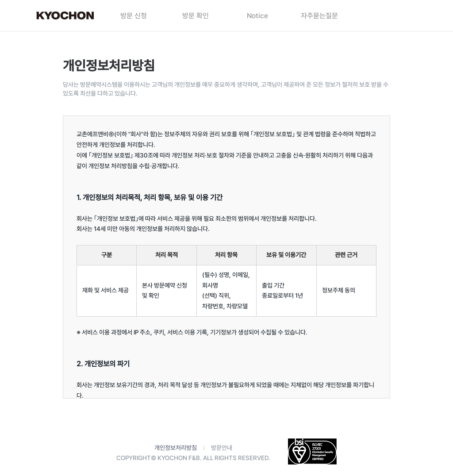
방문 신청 (134, 16)
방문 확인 (196, 16)
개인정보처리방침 (176, 448)
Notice (257, 16)
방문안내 (222, 448)
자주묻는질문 (319, 16)
